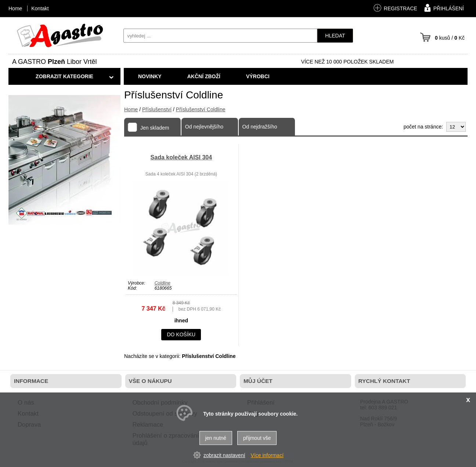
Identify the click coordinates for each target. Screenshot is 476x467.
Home (131, 109)
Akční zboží (204, 76)
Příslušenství (157, 109)
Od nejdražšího (260, 127)
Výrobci (258, 76)
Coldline (163, 283)
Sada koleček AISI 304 (181, 157)
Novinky (150, 76)
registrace (395, 8)
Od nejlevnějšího (204, 127)
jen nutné (216, 438)
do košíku (181, 334)
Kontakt (40, 8)
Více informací (267, 455)
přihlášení (443, 8)
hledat (335, 36)
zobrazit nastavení (224, 455)
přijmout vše (257, 438)
